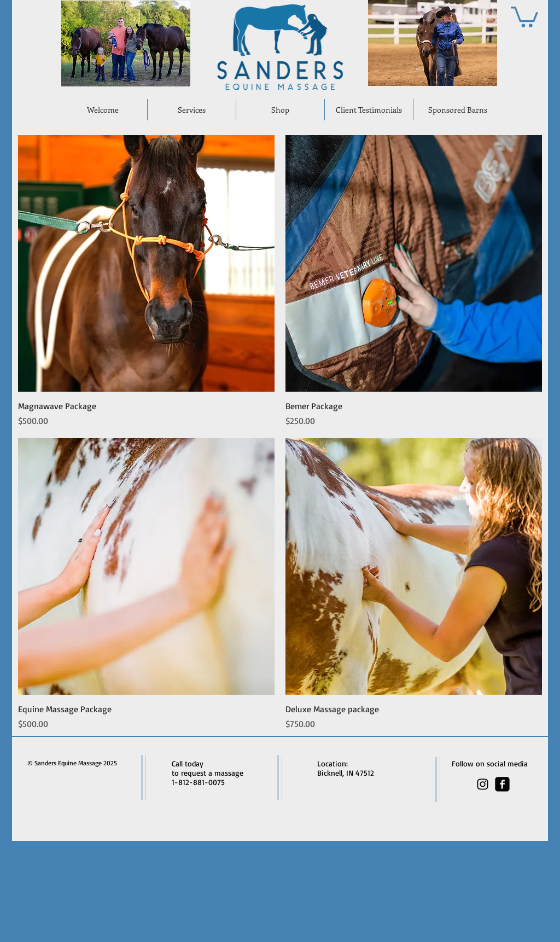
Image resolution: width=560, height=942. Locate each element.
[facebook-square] (502, 784)
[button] (524, 16)
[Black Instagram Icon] (483, 784)
